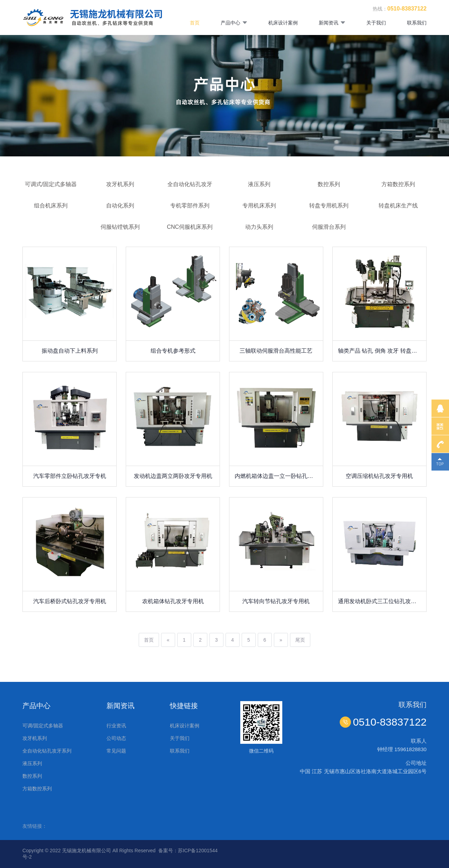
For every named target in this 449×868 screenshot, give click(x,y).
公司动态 (116, 738)
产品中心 (234, 23)
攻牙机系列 (35, 738)
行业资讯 (116, 726)
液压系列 (32, 763)
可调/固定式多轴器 (43, 726)
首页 (195, 23)
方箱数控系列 (37, 789)
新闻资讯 (332, 23)
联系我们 (417, 23)
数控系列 (32, 776)
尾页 (300, 640)
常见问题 (116, 751)
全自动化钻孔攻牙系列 (47, 751)
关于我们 (376, 23)
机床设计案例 (283, 23)
